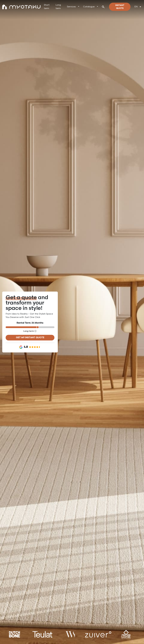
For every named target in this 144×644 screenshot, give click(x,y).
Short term (47, 7)
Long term (58, 7)
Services (71, 7)
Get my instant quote (30, 338)
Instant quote (120, 7)
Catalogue (89, 7)
